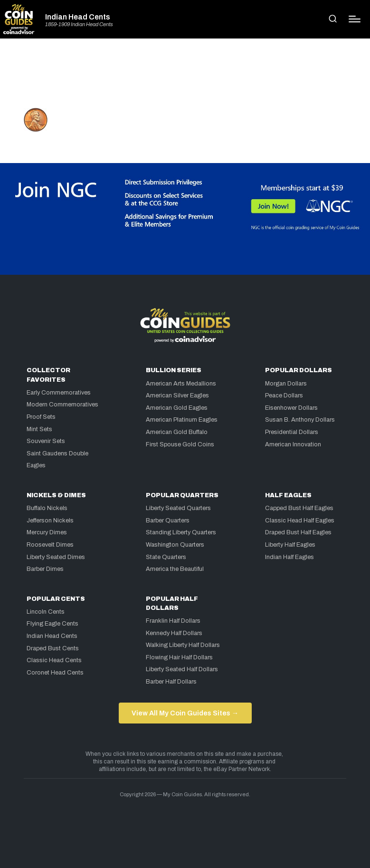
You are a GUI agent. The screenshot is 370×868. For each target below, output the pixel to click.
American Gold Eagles (177, 408)
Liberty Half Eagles (290, 545)
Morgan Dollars (286, 384)
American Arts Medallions (181, 384)
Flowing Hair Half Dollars (179, 657)
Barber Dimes (45, 569)
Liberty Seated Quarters (178, 508)
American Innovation (293, 444)
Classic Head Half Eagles (300, 521)
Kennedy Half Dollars (174, 633)
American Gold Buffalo (177, 432)
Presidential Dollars (292, 432)
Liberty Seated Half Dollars (182, 669)
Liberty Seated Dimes (56, 557)
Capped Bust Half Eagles (299, 508)
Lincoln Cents (46, 612)
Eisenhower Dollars (291, 408)
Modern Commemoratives (62, 405)
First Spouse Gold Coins (180, 444)
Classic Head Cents (54, 660)
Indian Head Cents (78, 17)
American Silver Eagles (177, 395)
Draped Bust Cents (53, 648)
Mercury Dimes (47, 532)
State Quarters (166, 557)
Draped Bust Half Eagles (298, 532)
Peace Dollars (284, 395)
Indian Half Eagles (289, 557)
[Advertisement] (185, 77)
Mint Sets (39, 429)
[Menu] (355, 19)
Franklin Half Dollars (173, 621)
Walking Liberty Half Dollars (183, 645)
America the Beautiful (175, 569)
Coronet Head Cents (55, 673)
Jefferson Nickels (50, 521)
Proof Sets (41, 417)
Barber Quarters (168, 521)
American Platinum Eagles (182, 420)
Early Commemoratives (59, 393)
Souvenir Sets (46, 441)
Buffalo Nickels (47, 508)
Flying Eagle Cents (52, 624)
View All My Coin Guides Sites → (185, 713)
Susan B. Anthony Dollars (300, 420)
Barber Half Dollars (171, 682)
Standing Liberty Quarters (181, 532)
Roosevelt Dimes (50, 545)
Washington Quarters (175, 545)
